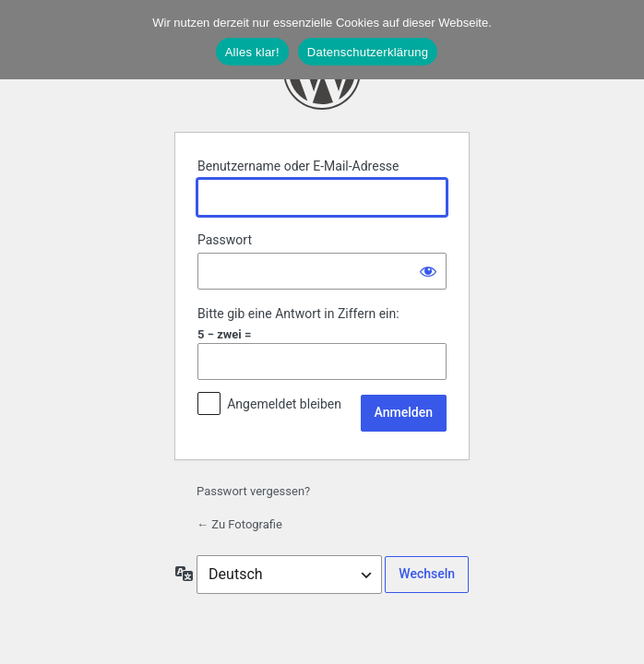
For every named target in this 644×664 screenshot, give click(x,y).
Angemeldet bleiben (284, 404)
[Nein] (621, 40)
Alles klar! (252, 52)
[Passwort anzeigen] (428, 271)
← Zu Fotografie (239, 524)
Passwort (225, 240)
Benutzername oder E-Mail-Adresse (298, 166)
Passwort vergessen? (253, 491)
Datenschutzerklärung (368, 52)
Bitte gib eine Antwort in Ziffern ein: (298, 314)
